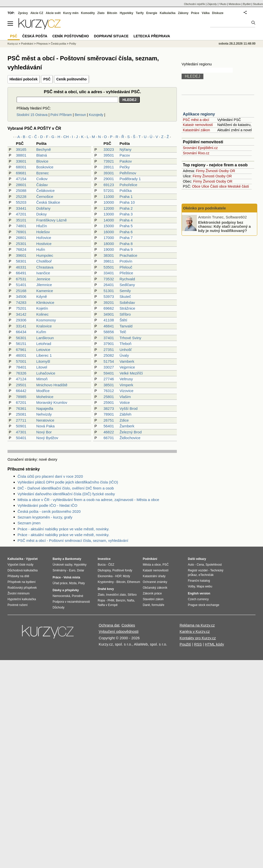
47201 (21, 214)
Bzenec (43, 173)
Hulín (41, 249)
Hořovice (44, 238)
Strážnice (127, 308)
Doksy (42, 214)
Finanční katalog (199, 581)
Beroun (80, 115)
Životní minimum (19, 593)
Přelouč (126, 267)
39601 (21, 255)
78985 (21, 397)
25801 (109, 397)
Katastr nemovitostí (198, 125)
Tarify (140, 13)
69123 (109, 185)
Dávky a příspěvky (66, 590)
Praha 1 (126, 197)
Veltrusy (126, 379)
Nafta (131, 600)
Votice (125, 402)
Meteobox (235, 4)
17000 (109, 238)
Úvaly (124, 355)
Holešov (43, 232)
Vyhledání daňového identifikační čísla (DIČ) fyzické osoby (66, 494)
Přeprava (42, 44)
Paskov (126, 161)
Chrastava (45, 267)
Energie (152, 13)
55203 (21, 202)
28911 (109, 167)
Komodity (88, 13)
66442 (21, 391)
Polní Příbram (61, 115)
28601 (21, 185)
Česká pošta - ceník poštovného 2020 (49, 511)
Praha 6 (126, 232)
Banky (57, 559)
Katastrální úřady (154, 576)
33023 (109, 149)
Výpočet (32, 559)
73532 (109, 279)
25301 (21, 244)
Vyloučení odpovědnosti (119, 631)
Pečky (125, 167)
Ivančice (43, 273)
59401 (109, 373)
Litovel (42, 367)
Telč (123, 332)
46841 (109, 326)
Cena (200, 565)
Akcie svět (53, 13)
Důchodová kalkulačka (23, 570)
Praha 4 (126, 220)
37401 (109, 338)
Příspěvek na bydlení (22, 582)
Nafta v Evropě (108, 605)
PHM (111, 600)
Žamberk (127, 426)
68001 (21, 167)
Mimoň (42, 379)
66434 (21, 332)
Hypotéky (126, 13)
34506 (21, 296)
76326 (21, 373)
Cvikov (42, 179)
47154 (21, 179)
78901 (109, 414)
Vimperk (126, 385)
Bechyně (44, 149)
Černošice (45, 197)
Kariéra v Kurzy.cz (195, 631)
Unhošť (126, 350)
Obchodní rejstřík (195, 4)
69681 (21, 173)
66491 (21, 273)
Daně (146, 605)
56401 (109, 426)
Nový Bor (44, 432)
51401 (21, 285)
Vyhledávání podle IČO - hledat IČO (47, 505)
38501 (109, 385)
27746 (109, 379)
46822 (109, 432)
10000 (109, 202)
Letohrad (44, 344)
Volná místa (72, 577)
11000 (109, 197)
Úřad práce (60, 583)
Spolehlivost (214, 565)
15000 (109, 226)
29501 (21, 385)
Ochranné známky (155, 582)
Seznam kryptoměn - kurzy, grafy (45, 517)
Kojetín (42, 308)
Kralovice (44, 326)
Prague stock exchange (204, 605)
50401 (21, 438)
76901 (21, 232)
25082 (109, 355)
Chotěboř (44, 261)
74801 (21, 226)
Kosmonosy (46, 320)
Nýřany (125, 149)
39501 (109, 155)
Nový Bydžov (47, 438)
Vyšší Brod (128, 408)
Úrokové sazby (62, 565)
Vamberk (127, 361)
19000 (109, 249)
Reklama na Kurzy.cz (197, 625)
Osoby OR (227, 171)
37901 (109, 344)
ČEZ (111, 565)
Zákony (183, 13)
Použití (185, 644)
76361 (21, 408)
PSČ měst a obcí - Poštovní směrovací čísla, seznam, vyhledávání (73, 540)
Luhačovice (46, 373)
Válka (206, 13)
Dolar (81, 570)
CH (66, 137)
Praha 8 (126, 244)
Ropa (101, 600)
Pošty (73, 44)
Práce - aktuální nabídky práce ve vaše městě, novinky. (63, 529)
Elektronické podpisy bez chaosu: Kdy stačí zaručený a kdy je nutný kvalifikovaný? (224, 226)
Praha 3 (126, 214)
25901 (109, 402)
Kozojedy (96, 115)
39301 (109, 173)
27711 (21, 420)
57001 (21, 361)
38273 (109, 408)
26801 (21, 238)
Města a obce (152, 565)
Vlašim (125, 397)
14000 (109, 220)
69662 (109, 308)
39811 (109, 261)
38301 (109, 255)
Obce (196, 186)
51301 (109, 291)
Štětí (123, 320)
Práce (195, 13)
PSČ (47, 79)
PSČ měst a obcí (196, 120)
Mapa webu (204, 586)
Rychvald (127, 279)
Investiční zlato (116, 595)
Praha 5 (126, 226)
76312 (109, 391)
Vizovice (126, 391)
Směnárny (59, 570)
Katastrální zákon (196, 130)
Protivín (126, 261)
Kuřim (41, 332)
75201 (21, 308)
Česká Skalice (48, 202)
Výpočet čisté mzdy (20, 565)
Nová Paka (45, 426)
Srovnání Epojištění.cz (200, 148)
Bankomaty (73, 559)
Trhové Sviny (130, 338)
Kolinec (42, 314)
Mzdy (127, 576)
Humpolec (45, 255)
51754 (109, 361)
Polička (125, 191)
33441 (21, 208)
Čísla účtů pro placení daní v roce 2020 (50, 476)
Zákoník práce (152, 593)
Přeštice (126, 273)
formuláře (158, 605)
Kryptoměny (106, 582)
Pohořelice (128, 185)
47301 (21, 432)
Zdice (124, 420)
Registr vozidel (198, 570)
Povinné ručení (18, 605)
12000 (109, 208)
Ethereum (134, 582)
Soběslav (127, 302)
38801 (21, 155)
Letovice (43, 350)
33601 (21, 161)
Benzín (121, 600)
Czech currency (198, 599)
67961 (21, 350)
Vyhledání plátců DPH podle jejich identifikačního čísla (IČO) (68, 482)
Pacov (125, 155)
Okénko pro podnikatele (205, 208)
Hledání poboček (24, 79)
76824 (21, 249)
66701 (109, 438)
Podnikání (27, 44)
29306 (21, 320)
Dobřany (43, 208)
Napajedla (45, 408)
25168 (21, 291)
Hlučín (42, 226)
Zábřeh (125, 414)
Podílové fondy (122, 570)
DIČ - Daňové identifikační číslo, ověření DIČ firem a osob (66, 488)
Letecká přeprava (152, 36)
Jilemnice (44, 285)
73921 (109, 161)
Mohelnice (45, 397)
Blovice (42, 161)
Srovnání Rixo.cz (196, 153)
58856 (109, 332)
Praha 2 (126, 208)
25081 (21, 414)
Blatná (42, 155)
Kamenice (45, 291)
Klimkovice (45, 302)
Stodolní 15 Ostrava (32, 115)
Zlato (101, 13)
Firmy (200, 171)
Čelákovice (45, 191)
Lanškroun (45, 338)
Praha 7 (126, 238)
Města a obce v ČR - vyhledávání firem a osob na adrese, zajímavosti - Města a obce (88, 500)
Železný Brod (130, 432)
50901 (21, 426)
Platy (82, 583)
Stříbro (125, 314)
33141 (21, 326)
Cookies (128, 625)
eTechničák (206, 575)
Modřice (43, 391)
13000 (109, 214)
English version (199, 593)
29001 (109, 179)
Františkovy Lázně (52, 220)
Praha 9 (126, 249)
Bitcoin (112, 13)
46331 (21, 267)
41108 (109, 320)
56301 (21, 338)
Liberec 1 (44, 355)
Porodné (78, 596)
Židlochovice (130, 438)
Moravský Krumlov (52, 402)
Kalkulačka (168, 13)
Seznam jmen (29, 523)
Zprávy (23, 13)
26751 (109, 420)
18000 (109, 244)
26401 (109, 285)
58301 (21, 261)
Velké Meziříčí (131, 373)
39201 (109, 302)
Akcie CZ (37, 13)
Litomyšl (43, 361)
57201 (109, 191)
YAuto (223, 4)
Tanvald (126, 326)
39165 (21, 149)
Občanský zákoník (155, 588)
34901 (109, 314)
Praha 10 (127, 202)
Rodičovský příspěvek (22, 588)
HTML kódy (214, 644)
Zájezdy (212, 4)
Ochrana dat (109, 625)
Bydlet (247, 4)
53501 (109, 267)
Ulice (205, 186)
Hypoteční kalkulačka (22, 599)
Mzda (73, 583)
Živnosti (212, 171)
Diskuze (218, 13)
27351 (109, 350)
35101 (21, 220)
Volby (191, 586)
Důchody (58, 607)
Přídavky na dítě (18, 576)
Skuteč (125, 296)
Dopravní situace (111, 36)
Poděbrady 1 (130, 179)
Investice (104, 559)
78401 (21, 367)
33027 (109, 367)
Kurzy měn (71, 13)
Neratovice (45, 420)
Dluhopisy (104, 570)
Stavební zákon (153, 599)
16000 (109, 232)
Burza (102, 565)
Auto (191, 565)
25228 (21, 197)
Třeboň (125, 344)
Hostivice (44, 244)
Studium (258, 4)
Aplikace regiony (199, 114)
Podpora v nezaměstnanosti (71, 602)
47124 (21, 379)
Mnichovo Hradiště (52, 385)
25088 (21, 191)
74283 (21, 302)
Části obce (218, 186)
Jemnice (43, 279)
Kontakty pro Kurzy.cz (198, 638)
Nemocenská (61, 596)
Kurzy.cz (13, 44)
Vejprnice (127, 367)
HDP (118, 576)
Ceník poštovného (72, 79)
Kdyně (42, 296)
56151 (21, 344)
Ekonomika (105, 576)
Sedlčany (127, 285)
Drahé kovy (106, 589)
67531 (21, 279)
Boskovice (45, 167)
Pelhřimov (128, 173)
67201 (21, 402)
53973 (109, 296)
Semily (125, 291)
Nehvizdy (44, 414)
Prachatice (128, 255)
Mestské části (238, 186)
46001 (21, 355)
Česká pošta (58, 44)
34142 (21, 314)
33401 (109, 273)
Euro (72, 570)
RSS (198, 644)
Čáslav (42, 185)
